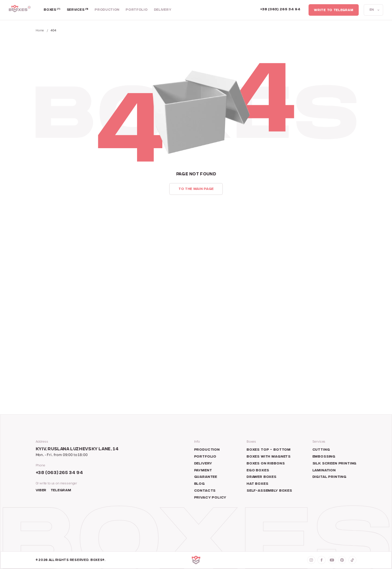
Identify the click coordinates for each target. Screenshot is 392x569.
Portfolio (136, 10)
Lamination (324, 471)
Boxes (52, 10)
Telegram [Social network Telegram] (61, 491)
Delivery (163, 10)
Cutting (321, 450)
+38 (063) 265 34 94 (59, 473)
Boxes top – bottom (269, 450)
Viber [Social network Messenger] (41, 491)
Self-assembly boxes (269, 491)
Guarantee (206, 477)
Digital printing (329, 477)
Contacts (205, 491)
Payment (203, 471)
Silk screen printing (335, 464)
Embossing (324, 457)
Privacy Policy (210, 498)
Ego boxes (258, 471)
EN (372, 10)
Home (40, 30)
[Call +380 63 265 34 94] (280, 10)
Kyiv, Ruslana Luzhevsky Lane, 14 (77, 449)
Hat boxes (257, 484)
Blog (199, 484)
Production (107, 10)
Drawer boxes (261, 477)
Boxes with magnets (269, 457)
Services (78, 10)
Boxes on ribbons (265, 464)
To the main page (196, 189)
